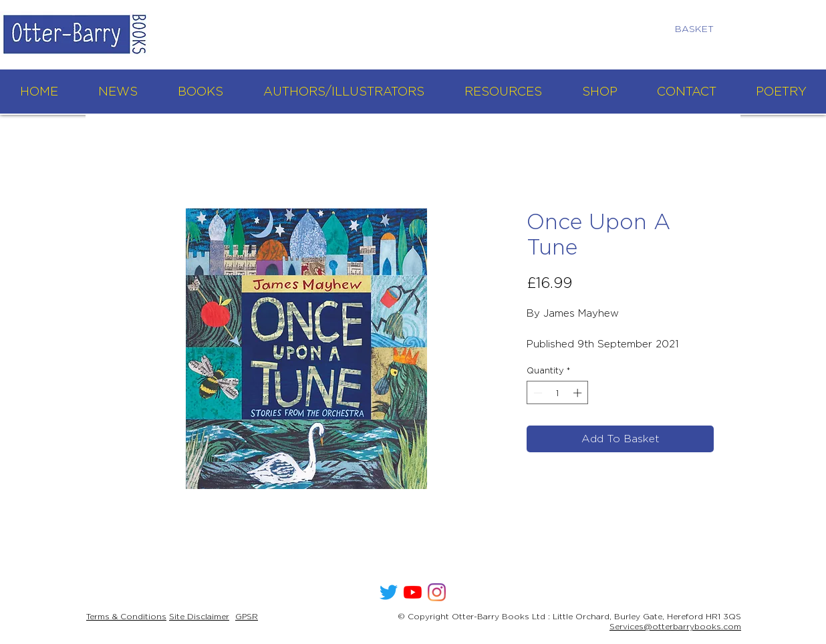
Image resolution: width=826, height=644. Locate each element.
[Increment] (579, 393)
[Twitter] (389, 592)
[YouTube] (413, 592)
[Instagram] (437, 592)
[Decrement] (537, 393)
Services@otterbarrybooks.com (675, 626)
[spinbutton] (558, 393)
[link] (700, 29)
